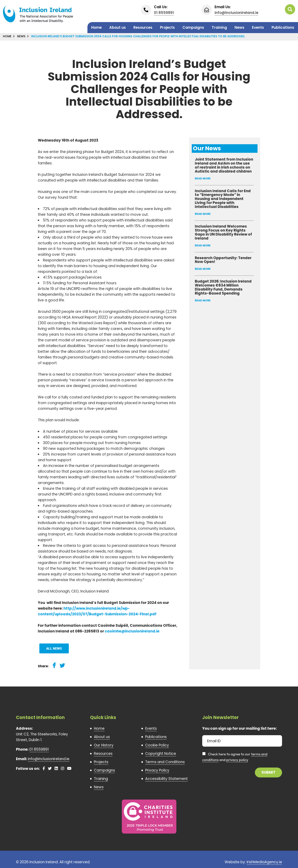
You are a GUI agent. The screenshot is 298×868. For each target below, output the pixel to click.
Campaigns (193, 27)
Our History (104, 745)
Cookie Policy (157, 745)
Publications (283, 27)
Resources (143, 27)
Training (219, 27)
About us (118, 27)
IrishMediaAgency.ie (264, 862)
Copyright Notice (161, 754)
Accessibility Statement (166, 779)
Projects (167, 27)
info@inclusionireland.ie (236, 13)
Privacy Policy (157, 770)
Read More (203, 178)
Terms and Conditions (165, 762)
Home (96, 27)
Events (258, 27)
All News (54, 648)
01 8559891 (164, 13)
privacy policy (237, 760)
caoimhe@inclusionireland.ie (132, 631)
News (239, 27)
